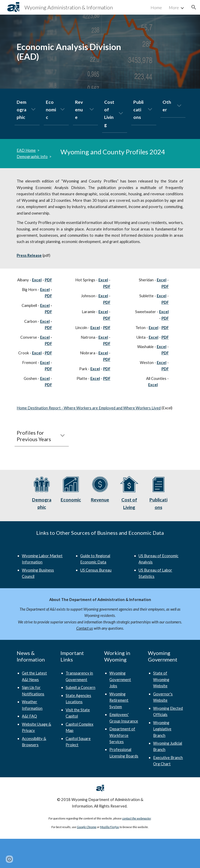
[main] (71, 51)
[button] (194, 7)
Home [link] (156, 7)
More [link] (174, 7)
